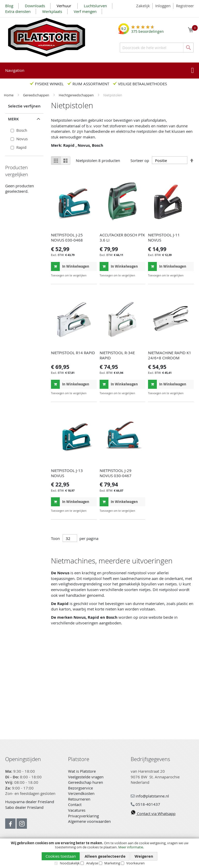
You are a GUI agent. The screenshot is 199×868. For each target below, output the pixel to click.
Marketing (112, 863)
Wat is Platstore (82, 771)
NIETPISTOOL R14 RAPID (73, 353)
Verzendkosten (81, 793)
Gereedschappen (36, 95)
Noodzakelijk (70, 863)
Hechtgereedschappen (77, 95)
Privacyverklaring (83, 816)
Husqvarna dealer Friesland (30, 802)
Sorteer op (140, 160)
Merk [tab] (13, 119)
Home (9, 95)
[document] (99, 853)
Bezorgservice (80, 788)
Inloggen (163, 6)
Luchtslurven (95, 6)
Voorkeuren (135, 863)
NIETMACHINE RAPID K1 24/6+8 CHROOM (170, 355)
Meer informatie (131, 847)
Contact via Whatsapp (153, 813)
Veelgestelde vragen (86, 777)
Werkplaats (52, 11)
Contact (75, 804)
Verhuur (64, 6)
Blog (9, 6)
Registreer (185, 6)
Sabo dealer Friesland (24, 807)
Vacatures (77, 810)
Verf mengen (85, 11)
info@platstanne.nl (150, 796)
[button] (92, 276)
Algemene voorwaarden (89, 821)
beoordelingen (148, 30)
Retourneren (79, 799)
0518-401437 (145, 804)
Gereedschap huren (86, 782)
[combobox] (157, 48)
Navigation (15, 70)
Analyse (92, 863)
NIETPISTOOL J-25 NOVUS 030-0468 (67, 237)
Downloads (35, 6)
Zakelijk (143, 6)
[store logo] (47, 37)
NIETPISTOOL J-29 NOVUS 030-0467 (116, 473)
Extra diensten (18, 11)
